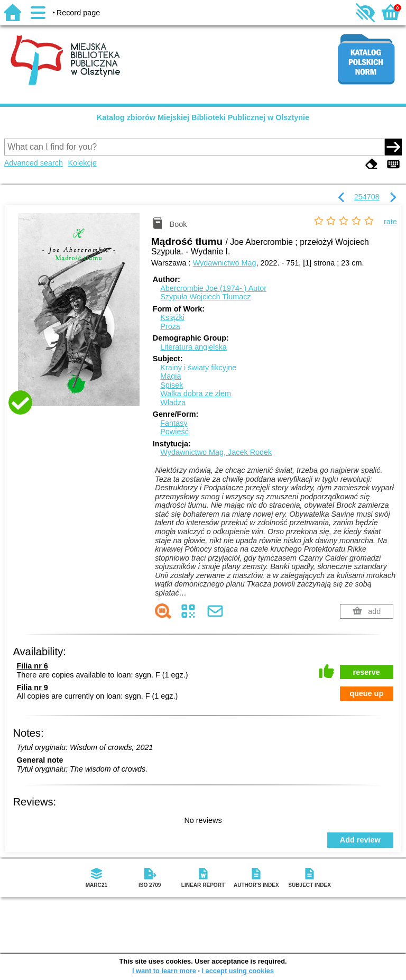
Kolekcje (82, 163)
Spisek (172, 385)
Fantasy (174, 423)
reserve (367, 672)
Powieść (174, 432)
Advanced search (34, 163)
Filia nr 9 (33, 688)
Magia (170, 376)
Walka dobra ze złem (196, 393)
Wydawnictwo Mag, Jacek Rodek (216, 452)
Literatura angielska (193, 347)
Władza (173, 402)
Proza (170, 326)
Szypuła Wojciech (205, 297)
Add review (360, 840)
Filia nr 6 (33, 666)
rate (390, 222)
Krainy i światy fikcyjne (198, 368)
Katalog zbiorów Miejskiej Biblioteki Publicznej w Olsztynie (203, 117)
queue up (366, 693)
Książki (172, 317)
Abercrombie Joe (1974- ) (213, 288)
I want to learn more (164, 971)
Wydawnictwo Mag (225, 263)
